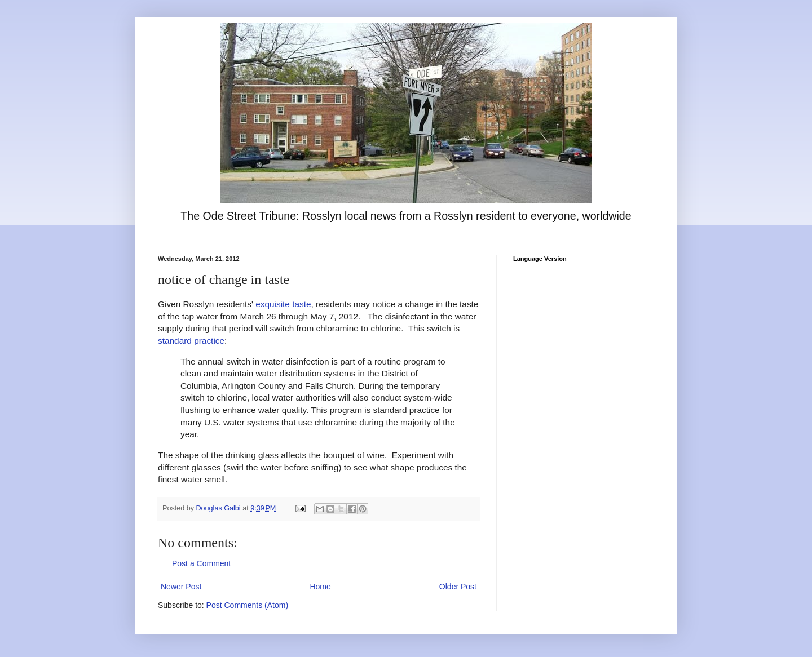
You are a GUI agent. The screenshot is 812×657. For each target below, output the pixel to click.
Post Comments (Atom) (247, 605)
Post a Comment (201, 563)
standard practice (191, 341)
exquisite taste (283, 304)
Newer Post (181, 587)
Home (320, 587)
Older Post (458, 587)
